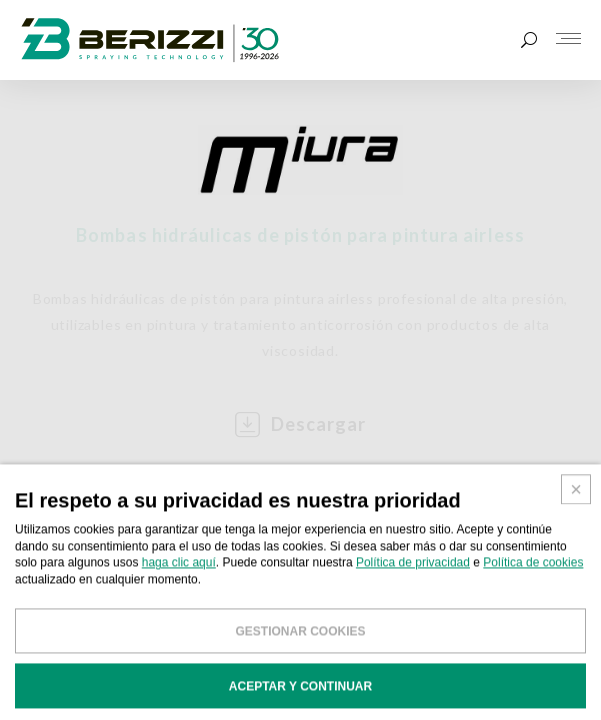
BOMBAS (103, 509)
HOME (32, 509)
